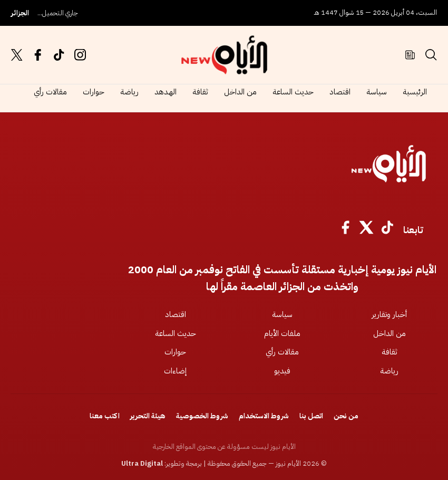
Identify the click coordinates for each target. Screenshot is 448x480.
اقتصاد (340, 92)
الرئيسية (415, 92)
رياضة (129, 92)
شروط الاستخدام (264, 416)
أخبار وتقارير (389, 314)
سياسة (377, 92)
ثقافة (200, 92)
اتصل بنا (311, 416)
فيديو (282, 371)
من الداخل (240, 92)
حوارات (94, 92)
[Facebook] (345, 230)
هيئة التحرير (148, 416)
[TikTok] (387, 230)
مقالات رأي (50, 92)
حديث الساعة (293, 92)
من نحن (346, 416)
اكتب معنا (105, 416)
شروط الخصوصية (202, 416)
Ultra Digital (142, 463)
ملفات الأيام (282, 333)
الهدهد (165, 92)
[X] (366, 230)
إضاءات (175, 371)
